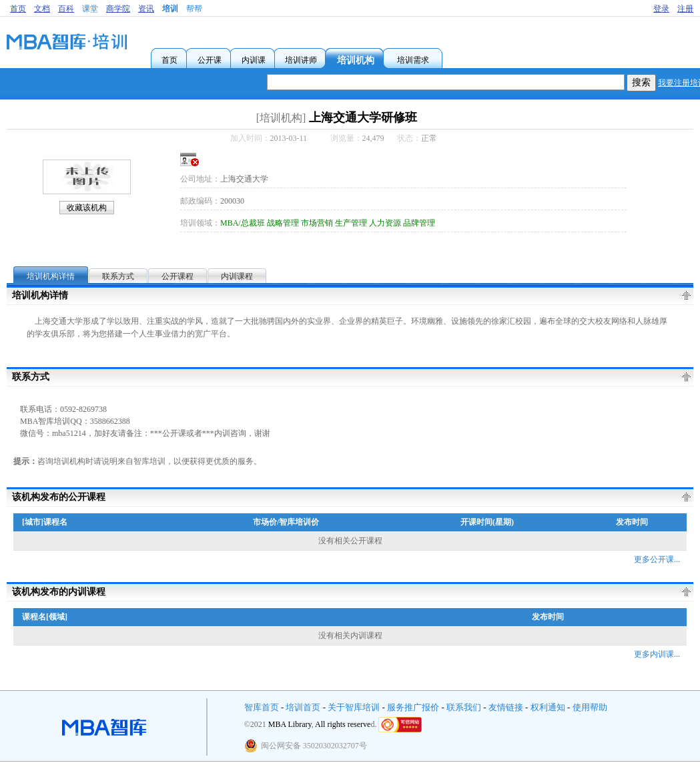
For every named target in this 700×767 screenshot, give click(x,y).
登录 (661, 9)
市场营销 (317, 223)
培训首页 (303, 707)
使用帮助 (590, 707)
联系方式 (118, 276)
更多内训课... (657, 654)
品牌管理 (419, 223)
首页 (18, 9)
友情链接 (506, 707)
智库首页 (262, 707)
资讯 (146, 9)
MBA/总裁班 (243, 223)
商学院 (118, 9)
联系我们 (464, 707)
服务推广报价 (413, 707)
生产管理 (351, 223)
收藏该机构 (87, 208)
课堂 (90, 9)
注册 (685, 9)
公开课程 (178, 276)
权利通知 (548, 707)
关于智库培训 (354, 707)
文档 (42, 9)
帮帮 (194, 9)
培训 (170, 9)
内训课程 (237, 276)
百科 (66, 9)
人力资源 (385, 223)
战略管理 (283, 223)
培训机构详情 (51, 276)
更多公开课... (657, 559)
